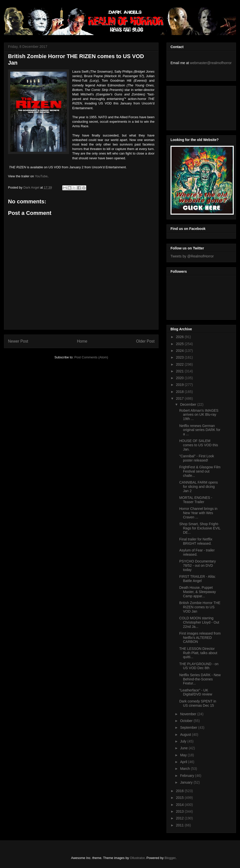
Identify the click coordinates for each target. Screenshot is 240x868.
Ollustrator (137, 858)
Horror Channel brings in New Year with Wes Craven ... (198, 513)
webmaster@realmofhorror (211, 63)
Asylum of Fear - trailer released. (197, 552)
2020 (180, 378)
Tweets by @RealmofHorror (192, 256)
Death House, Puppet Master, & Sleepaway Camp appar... (198, 592)
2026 (180, 337)
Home (82, 341)
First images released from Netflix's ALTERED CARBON (200, 638)
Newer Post (18, 341)
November (188, 714)
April (184, 762)
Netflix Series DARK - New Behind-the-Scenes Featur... (200, 679)
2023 (180, 357)
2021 (180, 371)
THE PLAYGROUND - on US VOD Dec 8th (199, 666)
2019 (180, 385)
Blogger (170, 858)
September (189, 728)
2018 (180, 392)
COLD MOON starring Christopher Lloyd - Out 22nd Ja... (199, 622)
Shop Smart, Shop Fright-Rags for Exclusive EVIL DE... (200, 528)
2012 (180, 818)
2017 (180, 398)
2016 (180, 791)
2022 (180, 364)
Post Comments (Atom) (91, 357)
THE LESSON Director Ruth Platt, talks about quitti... (198, 653)
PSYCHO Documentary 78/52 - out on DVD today (197, 565)
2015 (180, 798)
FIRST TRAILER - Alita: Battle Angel (197, 579)
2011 (180, 825)
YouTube (41, 176)
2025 (180, 344)
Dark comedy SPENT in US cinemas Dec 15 (198, 703)
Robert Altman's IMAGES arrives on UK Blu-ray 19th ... (199, 415)
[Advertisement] (193, 107)
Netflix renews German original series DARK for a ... (200, 430)
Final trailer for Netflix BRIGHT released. (196, 541)
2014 (180, 805)
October (187, 721)
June (184, 748)
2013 (180, 811)
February (187, 776)
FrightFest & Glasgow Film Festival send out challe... (200, 471)
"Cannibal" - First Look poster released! (197, 458)
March (185, 769)
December (188, 404)
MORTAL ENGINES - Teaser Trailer (196, 500)
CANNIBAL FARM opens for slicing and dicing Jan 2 (198, 487)
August (186, 735)
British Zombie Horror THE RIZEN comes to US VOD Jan (200, 607)
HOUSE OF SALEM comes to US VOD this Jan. (199, 445)
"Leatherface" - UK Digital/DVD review (196, 692)
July (184, 741)
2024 (180, 351)
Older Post (145, 341)
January (187, 782)
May (184, 755)
